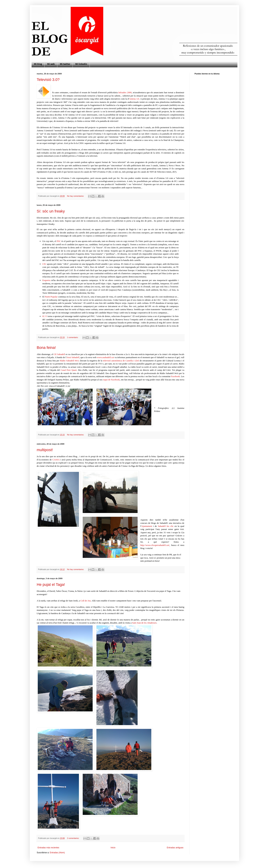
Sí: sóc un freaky (51, 211)
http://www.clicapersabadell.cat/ (155, 545)
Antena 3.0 (134, 99)
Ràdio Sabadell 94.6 (69, 361)
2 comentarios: (73, 838)
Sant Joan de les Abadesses (144, 623)
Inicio (113, 848)
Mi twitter (65, 64)
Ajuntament (147, 526)
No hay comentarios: (76, 196)
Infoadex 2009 (125, 92)
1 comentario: (73, 337)
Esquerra (46, 280)
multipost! (45, 450)
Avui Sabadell (73, 357)
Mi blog (38, 64)
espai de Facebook (111, 380)
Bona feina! (46, 348)
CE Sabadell (59, 354)
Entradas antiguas (175, 848)
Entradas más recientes (48, 848)
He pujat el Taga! (51, 585)
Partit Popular (51, 297)
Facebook (175, 376)
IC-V (45, 316)
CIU (45, 264)
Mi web (51, 64)
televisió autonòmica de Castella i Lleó (121, 361)
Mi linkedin (81, 64)
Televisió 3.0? (48, 80)
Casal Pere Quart (69, 370)
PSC (59, 241)
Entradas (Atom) (57, 853)
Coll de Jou (85, 601)
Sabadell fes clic (166, 526)
